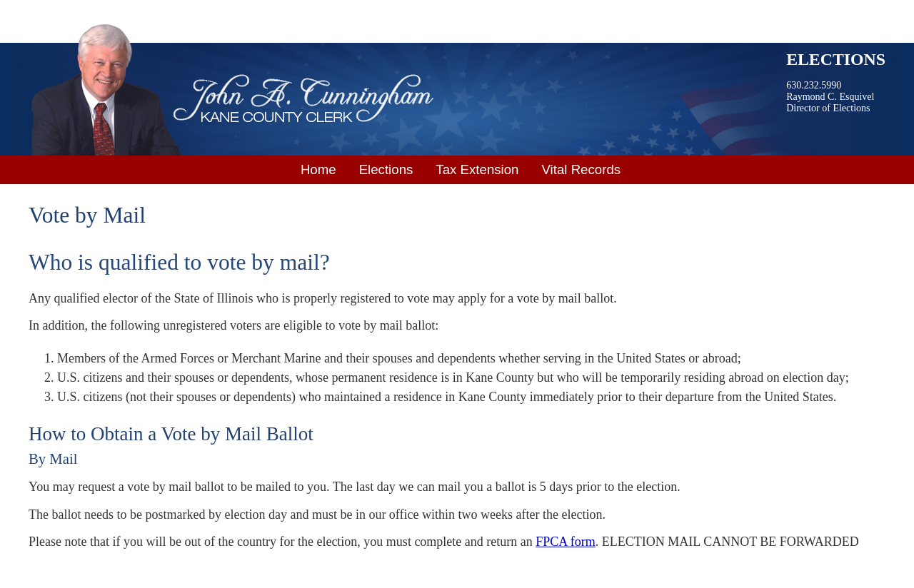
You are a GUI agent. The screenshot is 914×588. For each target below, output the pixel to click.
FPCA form (566, 542)
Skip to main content (53, 9)
